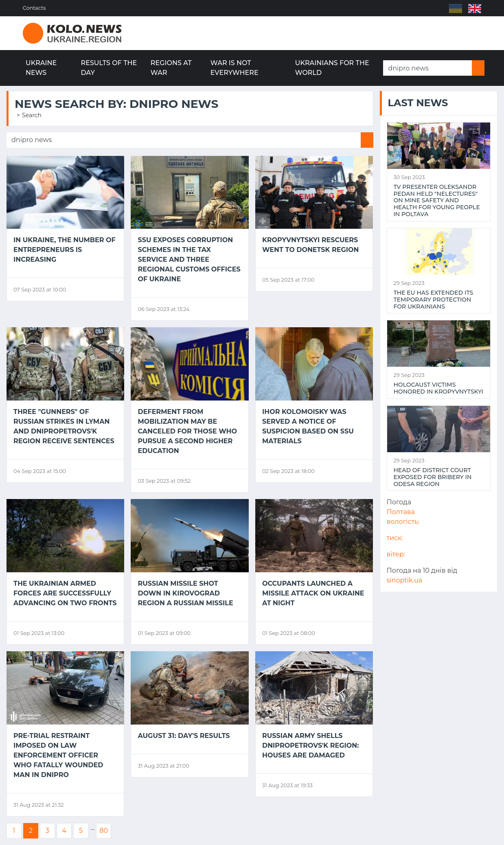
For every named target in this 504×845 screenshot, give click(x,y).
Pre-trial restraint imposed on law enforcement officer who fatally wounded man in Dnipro (58, 755)
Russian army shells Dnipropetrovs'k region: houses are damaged (310, 745)
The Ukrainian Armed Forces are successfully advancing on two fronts (65, 593)
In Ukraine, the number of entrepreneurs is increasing (65, 250)
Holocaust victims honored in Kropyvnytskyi (439, 388)
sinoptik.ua (405, 580)
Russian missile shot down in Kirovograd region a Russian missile (185, 593)
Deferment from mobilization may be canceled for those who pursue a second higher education (187, 431)
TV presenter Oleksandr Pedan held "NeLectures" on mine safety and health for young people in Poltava (437, 201)
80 (104, 831)
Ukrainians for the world (332, 68)
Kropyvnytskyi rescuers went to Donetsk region (311, 245)
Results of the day (109, 68)
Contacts (34, 8)
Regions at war (171, 68)
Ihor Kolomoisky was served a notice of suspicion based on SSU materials (308, 426)
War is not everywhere (234, 68)
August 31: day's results (184, 736)
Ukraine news (41, 68)
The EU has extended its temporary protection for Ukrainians (434, 300)
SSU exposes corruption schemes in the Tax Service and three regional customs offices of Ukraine (189, 259)
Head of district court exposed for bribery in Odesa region (433, 477)
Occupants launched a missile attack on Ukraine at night (313, 593)
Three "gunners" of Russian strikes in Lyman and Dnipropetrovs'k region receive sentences (64, 426)
